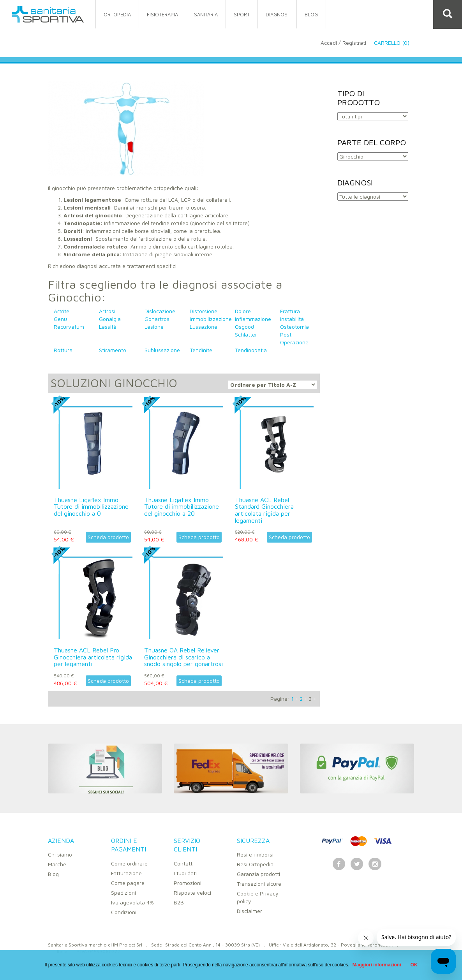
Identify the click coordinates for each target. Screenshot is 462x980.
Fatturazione (126, 873)
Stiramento (113, 350)
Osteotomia (294, 327)
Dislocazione (160, 311)
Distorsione (204, 311)
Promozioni (188, 883)
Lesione (154, 327)
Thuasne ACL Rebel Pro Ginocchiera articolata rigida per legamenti (93, 657)
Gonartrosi (158, 319)
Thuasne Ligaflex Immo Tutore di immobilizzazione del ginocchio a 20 (182, 507)
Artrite (62, 311)
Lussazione (204, 327)
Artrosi (107, 311)
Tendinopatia (251, 350)
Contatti (184, 863)
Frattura (290, 311)
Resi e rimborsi (255, 854)
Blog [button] (311, 14)
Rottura (63, 350)
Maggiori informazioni (377, 965)
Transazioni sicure (259, 884)
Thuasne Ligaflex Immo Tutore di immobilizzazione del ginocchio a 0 (91, 507)
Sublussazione (162, 350)
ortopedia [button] (117, 14)
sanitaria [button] (206, 14)
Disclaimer (250, 911)
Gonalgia (110, 319)
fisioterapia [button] (162, 14)
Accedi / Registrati (343, 43)
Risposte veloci (192, 893)
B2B (179, 902)
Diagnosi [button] (277, 14)
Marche (57, 864)
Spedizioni (123, 893)
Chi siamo (60, 854)
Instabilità (292, 319)
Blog (53, 874)
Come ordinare (129, 863)
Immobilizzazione (211, 319)
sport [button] (242, 14)
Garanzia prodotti (258, 874)
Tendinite (201, 350)
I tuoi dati (185, 873)
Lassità (108, 327)
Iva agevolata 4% (132, 902)
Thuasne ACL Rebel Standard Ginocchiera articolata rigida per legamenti (264, 510)
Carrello (398, 43)
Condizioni (124, 912)
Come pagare (128, 883)
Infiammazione (253, 319)
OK (414, 965)
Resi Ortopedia (255, 864)
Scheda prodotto (108, 537)
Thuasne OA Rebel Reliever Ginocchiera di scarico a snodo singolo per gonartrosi (183, 657)
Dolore (243, 311)
